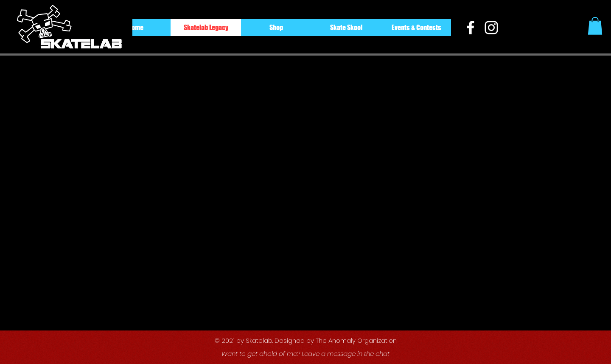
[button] (595, 26)
